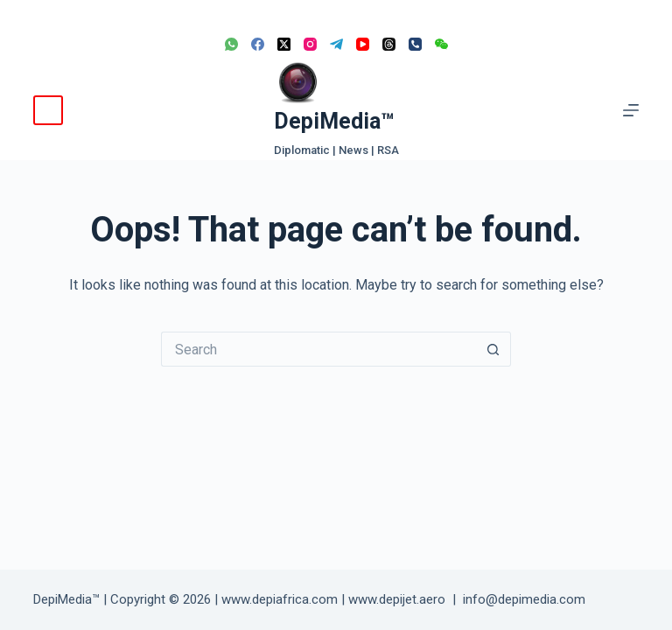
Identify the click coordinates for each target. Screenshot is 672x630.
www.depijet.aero (397, 599)
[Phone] (415, 44)
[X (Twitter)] (284, 44)
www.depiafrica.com (280, 599)
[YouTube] (363, 44)
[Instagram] (310, 44)
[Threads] (389, 44)
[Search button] (493, 349)
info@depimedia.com (524, 599)
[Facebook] (258, 44)
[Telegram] (336, 44)
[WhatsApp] (231, 44)
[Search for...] (318, 349)
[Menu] (631, 110)
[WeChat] (441, 44)
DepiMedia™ (334, 121)
